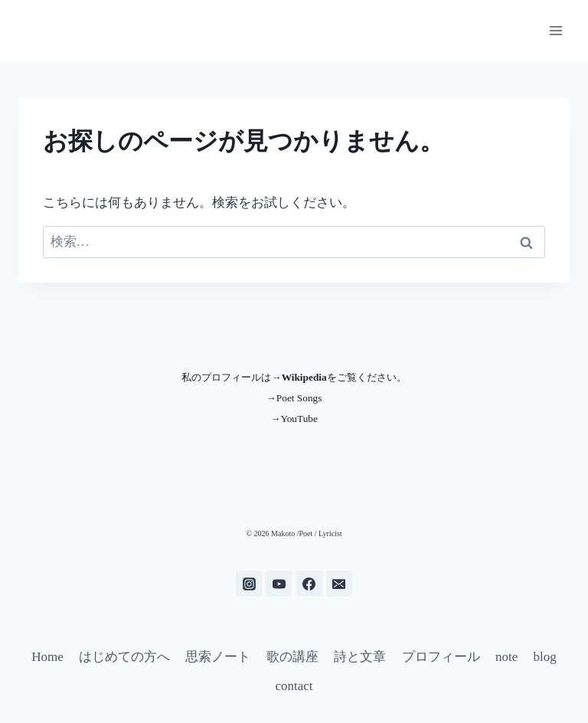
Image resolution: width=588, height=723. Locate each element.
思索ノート (218, 657)
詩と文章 (360, 657)
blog (545, 657)
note (506, 657)
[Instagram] (249, 584)
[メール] (339, 584)
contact (294, 686)
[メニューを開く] (555, 30)
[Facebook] (309, 584)
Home (47, 657)
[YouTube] (279, 584)
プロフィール (441, 657)
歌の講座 (292, 657)
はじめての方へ (124, 657)
